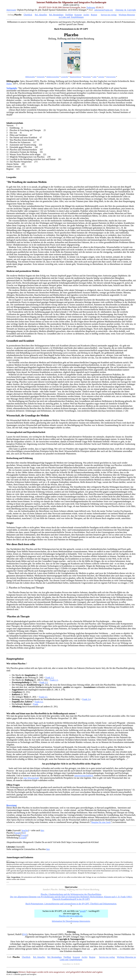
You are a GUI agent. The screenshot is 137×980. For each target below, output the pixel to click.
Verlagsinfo (41, 77)
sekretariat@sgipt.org (104, 10)
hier (42, 830)
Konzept (78, 15)
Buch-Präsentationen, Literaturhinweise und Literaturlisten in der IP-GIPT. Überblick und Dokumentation (71, 904)
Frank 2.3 (43, 682)
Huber (9, 84)
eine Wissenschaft (31, 778)
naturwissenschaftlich (84, 776)
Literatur (101, 77)
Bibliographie (30, 77)
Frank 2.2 (49, 678)
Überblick (28, 15)
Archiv (86, 15)
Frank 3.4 (86, 699)
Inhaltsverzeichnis (53, 77)
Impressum (11, 10)
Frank (35, 704)
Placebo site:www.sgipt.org (71, 916)
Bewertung (87, 77)
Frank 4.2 (39, 702)
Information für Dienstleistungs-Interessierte (71, 921)
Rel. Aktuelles (41, 15)
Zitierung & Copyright (126, 10)
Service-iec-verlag (109, 15)
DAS (25, 934)
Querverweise (111, 77)
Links (94, 77)
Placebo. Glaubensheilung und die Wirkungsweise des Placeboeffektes (71, 894)
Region (94, 15)
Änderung (91, 7)
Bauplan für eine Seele (101, 822)
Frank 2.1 (54, 680)
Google (18, 833)
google (83, 911)
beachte (25, 830)
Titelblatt (69, 15)
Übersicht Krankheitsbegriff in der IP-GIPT (71, 899)
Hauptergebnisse (76, 77)
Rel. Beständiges (56, 15)
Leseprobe (64, 77)
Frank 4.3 (43, 697)
